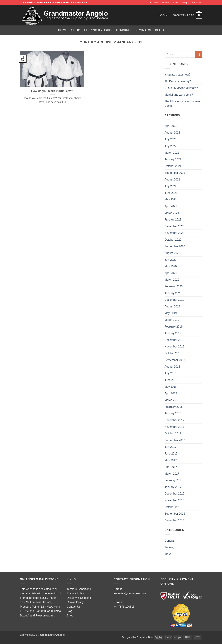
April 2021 (171, 206)
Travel (168, 554)
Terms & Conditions (79, 589)
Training (123, 30)
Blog (185, 3)
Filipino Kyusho (98, 30)
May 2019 (171, 313)
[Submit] (199, 54)
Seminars (143, 30)
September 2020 (175, 246)
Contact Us (74, 607)
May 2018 (171, 387)
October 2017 (173, 433)
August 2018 (172, 367)
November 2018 (174, 347)
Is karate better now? (178, 75)
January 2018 (173, 413)
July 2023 (171, 139)
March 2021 (172, 213)
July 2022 (171, 146)
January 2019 (173, 333)
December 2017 (174, 420)
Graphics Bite (145, 637)
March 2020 (172, 280)
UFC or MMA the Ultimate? (181, 88)
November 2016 (174, 500)
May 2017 (171, 460)
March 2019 (172, 320)
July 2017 (171, 447)
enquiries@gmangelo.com (130, 593)
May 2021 (171, 199)
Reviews (154, 3)
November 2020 (174, 233)
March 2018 (172, 400)
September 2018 (175, 360)
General (170, 541)
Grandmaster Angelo (52, 635)
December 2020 (174, 226)
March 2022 (172, 153)
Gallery (166, 3)
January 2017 (173, 487)
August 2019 (172, 306)
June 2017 (171, 454)
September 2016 (175, 514)
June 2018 (171, 380)
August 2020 (172, 253)
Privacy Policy (75, 593)
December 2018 (174, 340)
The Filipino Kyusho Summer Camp (182, 103)
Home (63, 30)
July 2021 (171, 186)
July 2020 (171, 260)
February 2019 (174, 327)
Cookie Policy (75, 602)
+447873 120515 (124, 607)
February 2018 (174, 407)
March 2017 (172, 474)
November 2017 (174, 427)
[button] (187, 16)
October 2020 (173, 240)
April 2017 (171, 467)
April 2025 (171, 126)
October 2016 (173, 507)
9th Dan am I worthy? (179, 81)
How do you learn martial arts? (52, 91)
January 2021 (173, 220)
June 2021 (171, 193)
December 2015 (174, 520)
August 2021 (172, 180)
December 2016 (174, 494)
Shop (76, 30)
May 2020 (171, 266)
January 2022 (173, 159)
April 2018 (171, 393)
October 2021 (173, 166)
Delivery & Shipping (79, 598)
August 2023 (172, 133)
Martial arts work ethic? (179, 95)
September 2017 (175, 440)
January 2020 (173, 293)
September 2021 (175, 173)
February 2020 (174, 286)
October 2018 (173, 353)
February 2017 (174, 480)
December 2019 (174, 300)
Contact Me (196, 3)
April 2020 (171, 273)
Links (176, 3)
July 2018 (171, 373)
